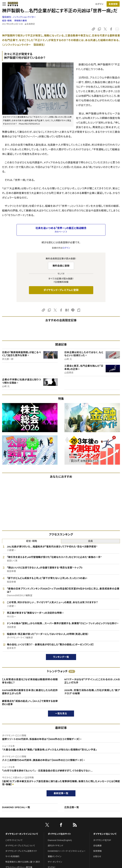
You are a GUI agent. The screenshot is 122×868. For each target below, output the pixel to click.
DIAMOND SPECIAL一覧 (16, 807)
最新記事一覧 (61, 793)
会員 (90, 541)
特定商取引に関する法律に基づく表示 (23, 862)
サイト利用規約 (12, 856)
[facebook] (61, 825)
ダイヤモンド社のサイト (59, 834)
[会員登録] (113, 4)
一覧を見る (61, 713)
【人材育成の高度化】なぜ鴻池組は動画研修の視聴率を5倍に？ (30, 681)
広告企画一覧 (72, 807)
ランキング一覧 (61, 657)
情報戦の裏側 (21, 21)
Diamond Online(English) (60, 840)
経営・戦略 (7, 21)
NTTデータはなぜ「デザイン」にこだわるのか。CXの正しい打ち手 (92, 681)
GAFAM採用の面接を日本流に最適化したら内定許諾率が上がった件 (30, 692)
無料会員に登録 (61, 266)
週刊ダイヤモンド (56, 846)
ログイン (99, 4)
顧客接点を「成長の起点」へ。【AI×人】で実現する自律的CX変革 (30, 703)
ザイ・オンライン (55, 862)
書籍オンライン (55, 856)
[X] (47, 825)
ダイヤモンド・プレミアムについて (20, 846)
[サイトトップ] (12, 4)
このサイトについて (14, 840)
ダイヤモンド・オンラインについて (22, 834)
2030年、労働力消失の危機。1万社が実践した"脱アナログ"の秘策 (92, 692)
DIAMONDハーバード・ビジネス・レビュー (67, 851)
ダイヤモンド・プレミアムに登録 (61, 290)
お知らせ (97, 856)
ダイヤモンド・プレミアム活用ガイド (21, 851)
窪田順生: (19, 17)
